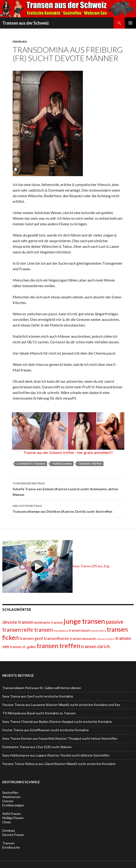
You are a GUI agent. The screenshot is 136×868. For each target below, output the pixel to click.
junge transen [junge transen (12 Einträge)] (84, 621)
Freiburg (20, 42)
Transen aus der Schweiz (26, 23)
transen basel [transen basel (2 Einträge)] (79, 630)
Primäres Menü (130, 23)
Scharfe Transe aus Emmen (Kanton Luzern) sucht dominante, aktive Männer (68, 489)
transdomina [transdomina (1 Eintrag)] (61, 631)
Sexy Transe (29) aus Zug (56, 566)
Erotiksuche (11, 847)
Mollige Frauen (13, 818)
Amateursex (11, 797)
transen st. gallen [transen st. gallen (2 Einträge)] (23, 647)
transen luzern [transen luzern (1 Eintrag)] (106, 639)
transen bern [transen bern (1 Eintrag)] (98, 631)
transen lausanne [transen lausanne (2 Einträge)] (83, 638)
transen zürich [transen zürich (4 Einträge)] (95, 646)
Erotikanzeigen (13, 805)
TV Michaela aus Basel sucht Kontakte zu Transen (39, 713)
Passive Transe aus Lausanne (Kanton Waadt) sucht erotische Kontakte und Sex (61, 705)
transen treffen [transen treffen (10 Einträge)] (59, 646)
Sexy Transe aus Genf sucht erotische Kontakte (38, 696)
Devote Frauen (13, 835)
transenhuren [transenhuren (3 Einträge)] (56, 638)
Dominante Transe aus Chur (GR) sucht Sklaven (37, 747)
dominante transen (31, 464)
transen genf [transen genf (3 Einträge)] (31, 638)
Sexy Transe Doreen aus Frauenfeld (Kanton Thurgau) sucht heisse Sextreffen (60, 738)
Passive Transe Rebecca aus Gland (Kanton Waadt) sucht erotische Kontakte (59, 764)
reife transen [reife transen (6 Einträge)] (37, 630)
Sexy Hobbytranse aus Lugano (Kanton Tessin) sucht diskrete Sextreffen (56, 755)
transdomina (62, 464)
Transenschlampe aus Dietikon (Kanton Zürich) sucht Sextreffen (68, 508)
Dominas (9, 830)
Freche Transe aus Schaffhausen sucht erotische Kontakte (46, 730)
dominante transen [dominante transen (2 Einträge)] (49, 622)
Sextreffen (10, 792)
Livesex (8, 801)
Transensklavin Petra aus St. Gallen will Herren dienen (42, 688)
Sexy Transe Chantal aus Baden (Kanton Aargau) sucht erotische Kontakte (57, 721)
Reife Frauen (12, 814)
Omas (7, 822)
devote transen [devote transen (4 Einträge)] (18, 622)
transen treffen (90, 464)
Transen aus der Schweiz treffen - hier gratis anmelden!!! (68, 452)
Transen (8, 843)
